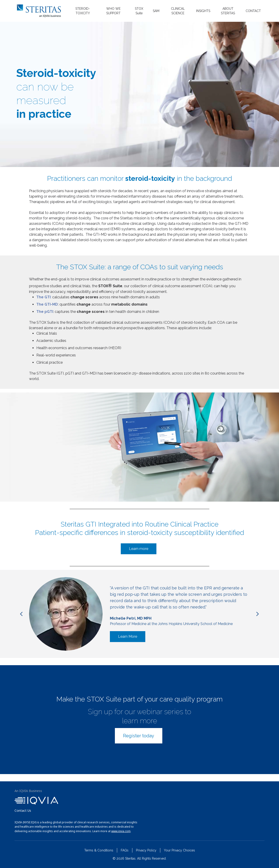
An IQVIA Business (28, 791)
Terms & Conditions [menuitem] (99, 850)
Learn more (139, 549)
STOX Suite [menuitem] (139, 11)
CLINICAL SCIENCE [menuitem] (178, 11)
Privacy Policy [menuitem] (146, 850)
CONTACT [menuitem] (253, 11)
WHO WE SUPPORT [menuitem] (113, 11)
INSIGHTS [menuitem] (203, 11)
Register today (139, 736)
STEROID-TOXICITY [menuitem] (83, 11)
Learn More (128, 636)
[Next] (257, 614)
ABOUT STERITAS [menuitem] (228, 11)
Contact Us (23, 810)
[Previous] (22, 614)
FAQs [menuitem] (125, 850)
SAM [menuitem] (156, 11)
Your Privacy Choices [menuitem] (179, 850)
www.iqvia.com (121, 831)
